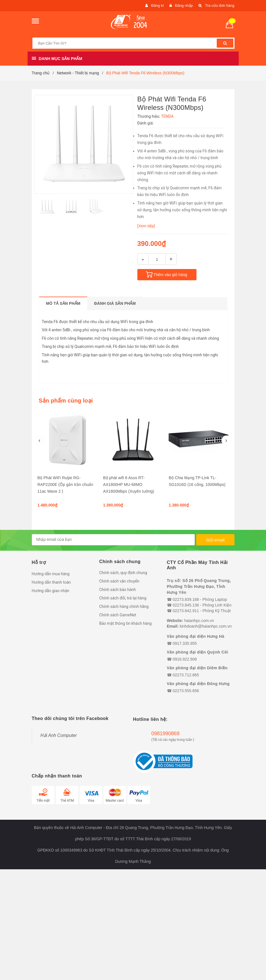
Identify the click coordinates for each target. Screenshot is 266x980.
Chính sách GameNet (118, 615)
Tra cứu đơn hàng (220, 5)
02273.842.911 (186, 611)
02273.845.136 (186, 605)
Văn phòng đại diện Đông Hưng (198, 684)
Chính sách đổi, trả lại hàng (123, 598)
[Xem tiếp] (146, 226)
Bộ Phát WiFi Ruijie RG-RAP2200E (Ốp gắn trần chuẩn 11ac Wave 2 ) (65, 485)
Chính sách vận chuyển (119, 581)
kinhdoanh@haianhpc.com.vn (206, 626)
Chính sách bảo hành (118, 590)
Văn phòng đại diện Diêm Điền (197, 668)
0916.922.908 (185, 659)
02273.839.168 (186, 599)
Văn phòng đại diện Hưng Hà (196, 636)
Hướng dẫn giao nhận (51, 591)
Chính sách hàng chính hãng (124, 606)
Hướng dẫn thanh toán (51, 582)
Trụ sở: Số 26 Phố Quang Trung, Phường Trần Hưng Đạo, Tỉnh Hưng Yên (199, 586)
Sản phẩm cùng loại (66, 401)
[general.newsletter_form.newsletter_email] (113, 540)
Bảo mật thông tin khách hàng (126, 623)
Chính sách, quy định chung (123, 573)
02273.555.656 (186, 691)
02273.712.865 (186, 675)
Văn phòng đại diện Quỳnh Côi (198, 652)
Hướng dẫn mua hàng (51, 574)
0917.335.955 (185, 643)
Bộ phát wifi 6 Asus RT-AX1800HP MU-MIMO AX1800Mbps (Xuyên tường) (129, 485)
